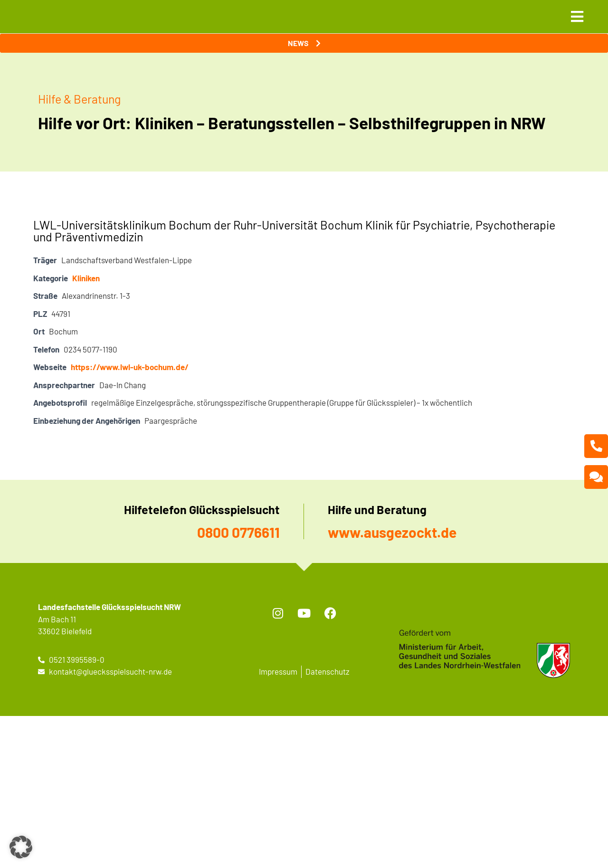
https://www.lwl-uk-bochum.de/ (130, 367)
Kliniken (86, 278)
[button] (21, 847)
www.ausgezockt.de (392, 532)
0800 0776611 (238, 532)
